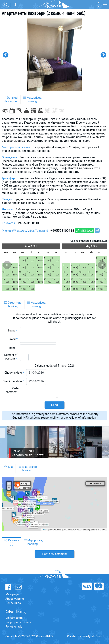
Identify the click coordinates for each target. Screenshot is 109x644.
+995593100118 (62, 231)
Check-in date (14, 373)
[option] (54, 55)
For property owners (18, 622)
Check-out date (13, 381)
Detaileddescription (11, 100)
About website (15, 599)
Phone (12, 348)
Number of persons (11, 357)
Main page (12, 594)
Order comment (12, 390)
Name (13, 330)
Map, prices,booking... (33, 100)
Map (9, 467)
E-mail (13, 339)
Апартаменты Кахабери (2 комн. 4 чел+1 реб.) (44, 13)
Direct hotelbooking (13, 304)
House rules (13, 603)
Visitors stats (14, 618)
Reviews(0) (11, 542)
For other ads (14, 627)
